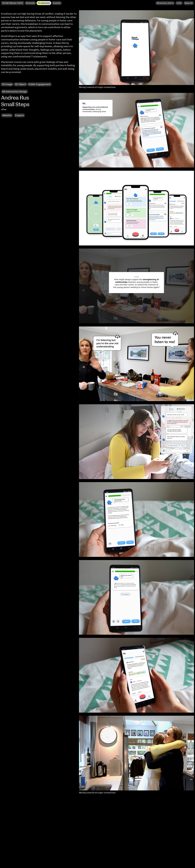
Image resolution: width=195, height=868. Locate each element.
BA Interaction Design (15, 92)
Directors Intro (165, 3)
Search (189, 3)
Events (57, 3)
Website (7, 115)
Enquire (20, 115)
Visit (179, 3)
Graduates (44, 3)
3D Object (20, 84)
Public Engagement (39, 84)
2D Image (7, 84)
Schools (30, 3)
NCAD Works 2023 (13, 3)
